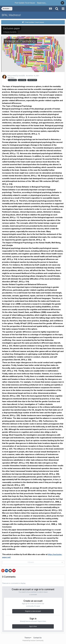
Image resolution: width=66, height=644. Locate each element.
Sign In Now (33, 626)
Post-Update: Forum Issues (35, 22)
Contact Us (37, 638)
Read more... (42, 3)
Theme (28, 638)
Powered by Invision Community (33, 641)
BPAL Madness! (11, 15)
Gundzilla (13, 32)
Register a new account (33, 611)
